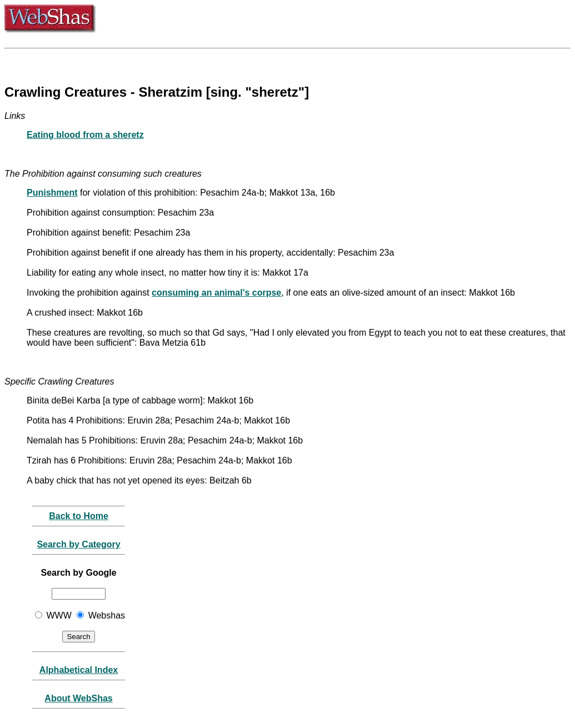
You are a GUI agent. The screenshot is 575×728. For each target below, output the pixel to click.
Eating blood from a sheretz (85, 135)
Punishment (52, 193)
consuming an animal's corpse (216, 293)
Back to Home (79, 516)
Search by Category (78, 544)
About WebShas (78, 698)
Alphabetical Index (79, 670)
